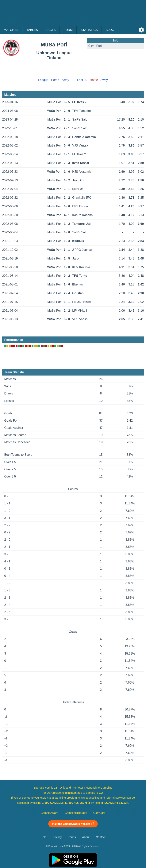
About (86, 837)
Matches (11, 30)
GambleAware (50, 813)
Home (55, 80)
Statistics (89, 30)
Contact (101, 837)
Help (43, 837)
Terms (72, 837)
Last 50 (82, 80)
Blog (110, 30)
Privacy (57, 837)
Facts (51, 30)
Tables (32, 30)
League (43, 80)
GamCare (99, 813)
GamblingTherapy (76, 813)
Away (65, 80)
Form (68, 30)
